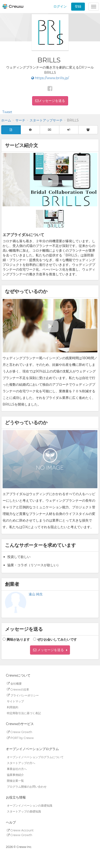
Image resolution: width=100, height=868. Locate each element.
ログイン (60, 6)
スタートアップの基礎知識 (24, 811)
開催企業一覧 (15, 780)
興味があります (18, 639)
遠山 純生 (36, 594)
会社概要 (14, 683)
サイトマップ (15, 701)
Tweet (7, 112)
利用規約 (13, 707)
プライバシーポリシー (23, 695)
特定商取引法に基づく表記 (24, 713)
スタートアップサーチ (46, 120)
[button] (50, 650)
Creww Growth (20, 732)
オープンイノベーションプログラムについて (35, 757)
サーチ (20, 120)
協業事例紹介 (15, 775)
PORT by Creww (20, 738)
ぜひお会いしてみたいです (57, 639)
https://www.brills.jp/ (50, 78)
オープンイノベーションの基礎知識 (30, 805)
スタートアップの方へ (21, 763)
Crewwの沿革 (18, 689)
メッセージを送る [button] (52, 101)
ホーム (6, 120)
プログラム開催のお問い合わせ (27, 786)
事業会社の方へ (17, 769)
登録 (78, 6)
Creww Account (20, 830)
